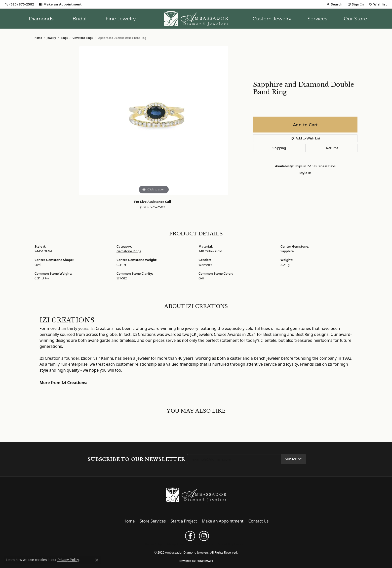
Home (38, 38)
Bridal (79, 19)
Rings (64, 38)
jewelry (51, 38)
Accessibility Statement (232, 544)
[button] (334, 4)
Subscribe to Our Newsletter (136, 459)
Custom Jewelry (272, 19)
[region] (154, 121)
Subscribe (293, 459)
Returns (332, 148)
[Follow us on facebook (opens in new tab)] (190, 536)
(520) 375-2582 (153, 207)
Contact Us (258, 521)
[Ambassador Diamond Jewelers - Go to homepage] (196, 494)
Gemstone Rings (83, 38)
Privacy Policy (175, 544)
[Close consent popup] (97, 560)
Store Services (153, 521)
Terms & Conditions (201, 544)
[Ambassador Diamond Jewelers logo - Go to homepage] (196, 19)
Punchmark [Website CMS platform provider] (205, 561)
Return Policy (154, 544)
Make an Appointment (223, 521)
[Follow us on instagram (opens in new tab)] (204, 536)
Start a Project (184, 521)
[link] (20, 4)
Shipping (279, 148)
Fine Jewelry (121, 19)
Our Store (355, 19)
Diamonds (41, 19)
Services (317, 19)
